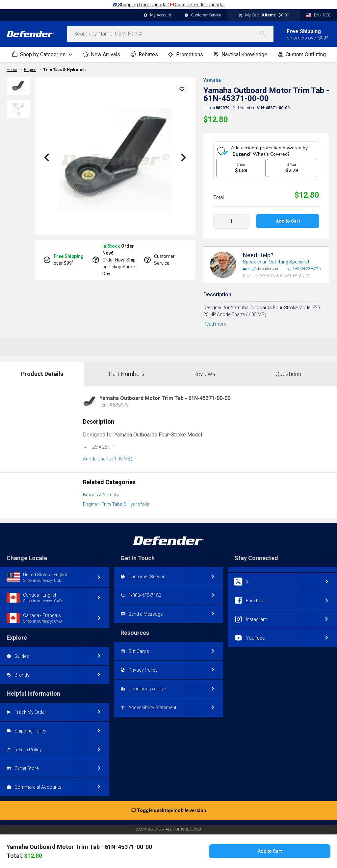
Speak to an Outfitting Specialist (276, 262)
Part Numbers (127, 374)
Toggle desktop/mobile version (169, 811)
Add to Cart (287, 221)
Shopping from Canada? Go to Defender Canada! (168, 5)
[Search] (266, 34)
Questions (288, 374)
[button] (182, 89)
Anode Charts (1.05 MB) (108, 459)
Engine (90, 504)
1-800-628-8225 (304, 269)
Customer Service (203, 15)
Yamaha (212, 80)
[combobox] (170, 34)
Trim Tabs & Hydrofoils (65, 70)
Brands (91, 495)
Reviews (204, 374)
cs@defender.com (261, 269)
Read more (215, 324)
